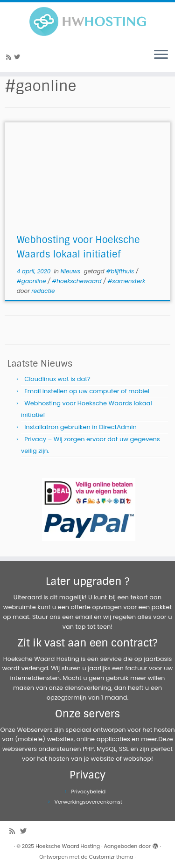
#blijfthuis (121, 271)
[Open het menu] (161, 55)
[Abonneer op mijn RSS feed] (10, 57)
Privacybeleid (89, 792)
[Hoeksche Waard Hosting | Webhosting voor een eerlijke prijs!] (87, 21)
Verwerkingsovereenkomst (89, 802)
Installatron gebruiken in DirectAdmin (80, 427)
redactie (43, 291)
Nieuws (71, 271)
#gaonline (32, 281)
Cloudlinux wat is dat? (57, 379)
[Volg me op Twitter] (18, 57)
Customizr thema (111, 857)
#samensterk (127, 281)
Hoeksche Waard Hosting (68, 846)
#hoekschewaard (77, 281)
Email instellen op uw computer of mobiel (87, 391)
